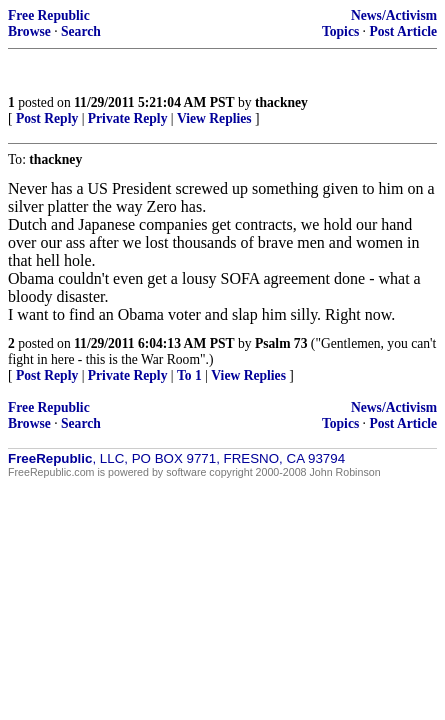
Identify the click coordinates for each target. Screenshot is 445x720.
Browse (29, 31)
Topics (340, 31)
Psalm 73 (281, 343)
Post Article (403, 31)
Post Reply (47, 118)
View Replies (214, 118)
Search (81, 31)
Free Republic (49, 15)
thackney (281, 102)
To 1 (189, 375)
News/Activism (394, 15)
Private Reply (128, 118)
